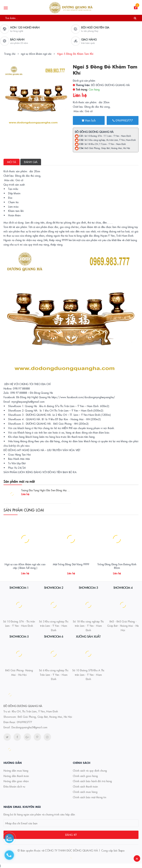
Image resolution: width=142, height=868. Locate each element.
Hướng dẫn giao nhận (16, 781)
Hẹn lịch (89, 120)
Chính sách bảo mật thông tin (89, 797)
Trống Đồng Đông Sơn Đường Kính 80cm (117, 566)
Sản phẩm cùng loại (24, 510)
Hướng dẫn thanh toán (16, 776)
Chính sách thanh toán (85, 786)
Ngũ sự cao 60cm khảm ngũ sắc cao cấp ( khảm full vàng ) (25, 566)
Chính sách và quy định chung (90, 770)
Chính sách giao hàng (85, 776)
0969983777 (123, 120)
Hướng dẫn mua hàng (16, 770)
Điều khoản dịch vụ (14, 786)
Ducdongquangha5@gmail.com (29, 727)
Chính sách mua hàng (85, 792)
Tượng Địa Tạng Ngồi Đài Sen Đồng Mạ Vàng (47, 490)
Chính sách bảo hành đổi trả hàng (92, 781)
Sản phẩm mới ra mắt (19, 481)
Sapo (121, 850)
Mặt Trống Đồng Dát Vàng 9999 (71, 564)
